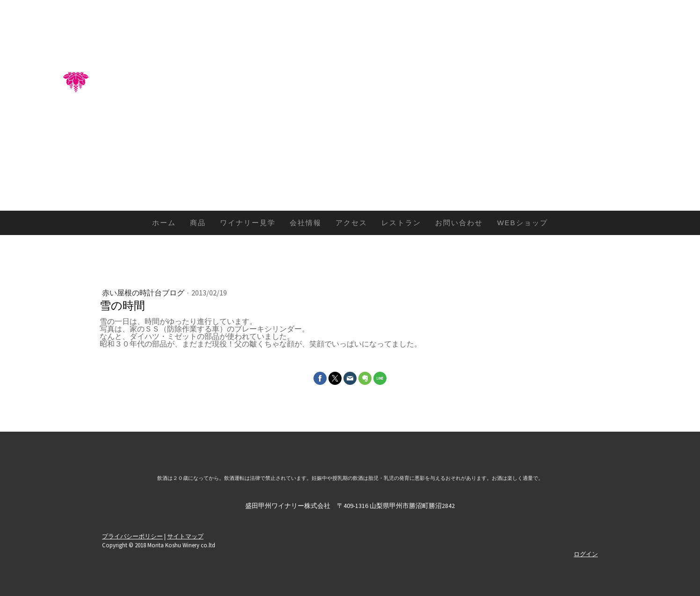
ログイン (586, 554)
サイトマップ (185, 536)
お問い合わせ (459, 223)
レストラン (401, 223)
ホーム (164, 223)
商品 (198, 223)
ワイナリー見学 (248, 223)
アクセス (351, 223)
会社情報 (306, 223)
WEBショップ (522, 223)
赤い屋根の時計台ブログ (144, 293)
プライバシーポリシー (132, 536)
